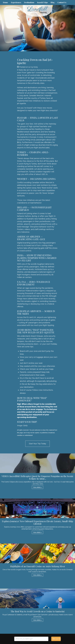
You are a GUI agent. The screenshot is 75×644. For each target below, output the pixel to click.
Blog (53, 2)
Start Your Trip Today (37, 444)
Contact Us (62, 2)
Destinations (29, 2)
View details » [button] (37, 487)
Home (5, 2)
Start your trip (57, 639)
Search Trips (42, 2)
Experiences (16, 2)
